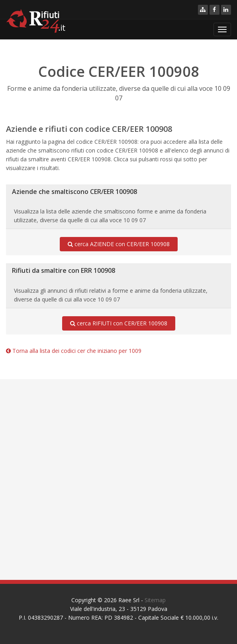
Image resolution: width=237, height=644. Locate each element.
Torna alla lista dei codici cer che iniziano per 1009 (74, 351)
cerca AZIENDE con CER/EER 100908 (119, 244)
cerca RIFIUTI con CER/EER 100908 (119, 323)
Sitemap (155, 600)
